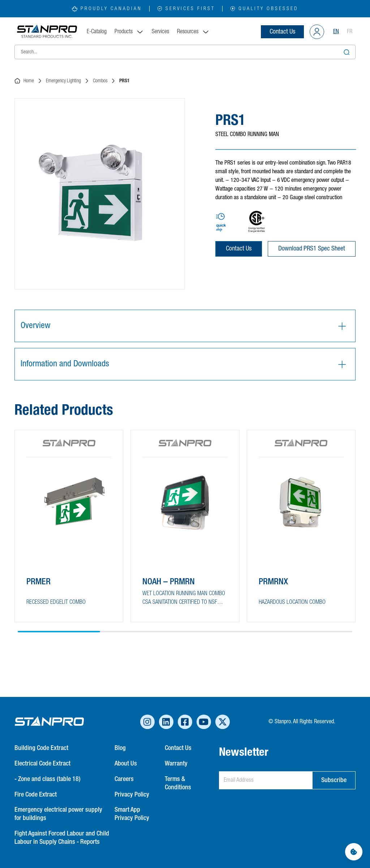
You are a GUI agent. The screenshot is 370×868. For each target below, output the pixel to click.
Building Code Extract (41, 748)
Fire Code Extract (36, 795)
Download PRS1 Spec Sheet (312, 249)
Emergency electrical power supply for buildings (58, 814)
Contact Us (282, 32)
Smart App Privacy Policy (132, 814)
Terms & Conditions (178, 783)
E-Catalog (97, 32)
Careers (124, 779)
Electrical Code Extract (42, 764)
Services (160, 32)
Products (129, 32)
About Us (126, 764)
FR (350, 32)
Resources (193, 32)
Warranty (176, 764)
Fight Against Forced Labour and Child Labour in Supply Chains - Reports (62, 838)
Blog (120, 748)
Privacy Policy (132, 795)
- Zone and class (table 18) (48, 779)
